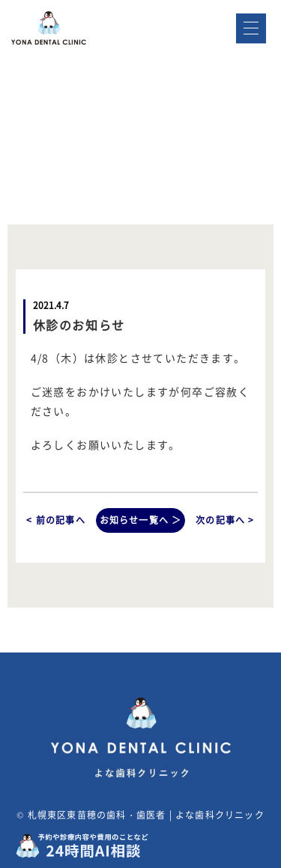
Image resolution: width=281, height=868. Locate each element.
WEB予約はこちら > (207, 95)
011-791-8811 (226, 54)
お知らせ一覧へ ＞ (141, 520)
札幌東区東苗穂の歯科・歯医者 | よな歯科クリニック (146, 815)
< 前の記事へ (55, 520)
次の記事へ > (225, 520)
